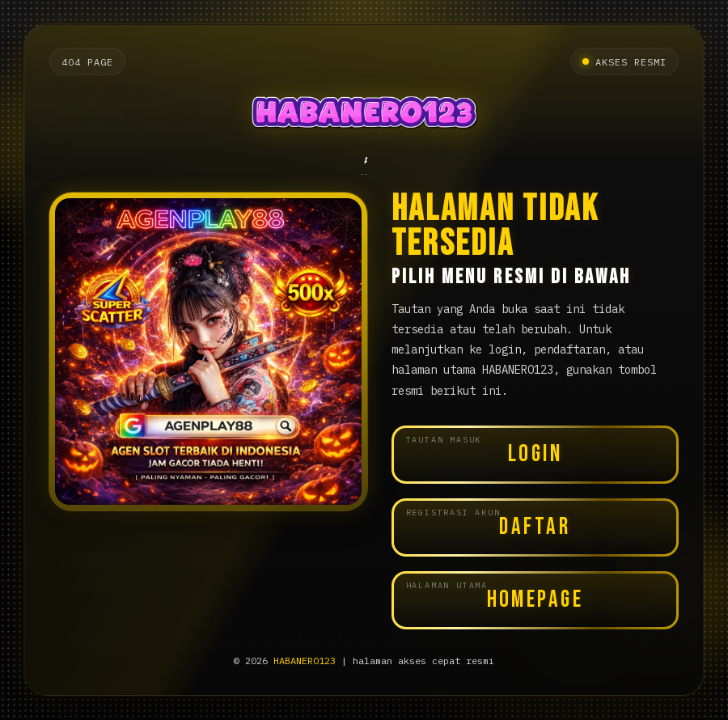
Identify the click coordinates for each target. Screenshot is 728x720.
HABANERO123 (305, 661)
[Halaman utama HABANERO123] (364, 115)
